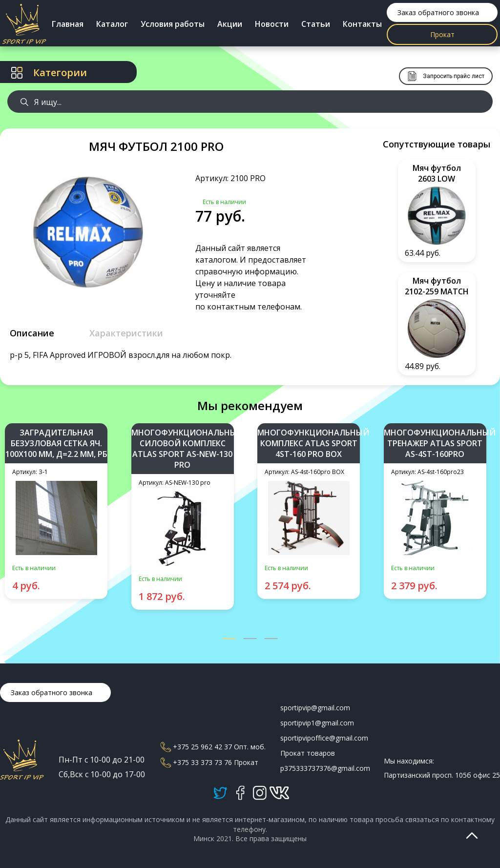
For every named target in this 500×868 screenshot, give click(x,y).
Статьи (316, 24)
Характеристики (126, 333)
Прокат (442, 34)
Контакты (362, 24)
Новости (272, 24)
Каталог (112, 24)
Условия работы (173, 24)
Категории (49, 72)
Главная (68, 24)
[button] (229, 639)
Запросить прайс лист (446, 76)
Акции (230, 24)
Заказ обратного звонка (438, 12)
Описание (32, 333)
